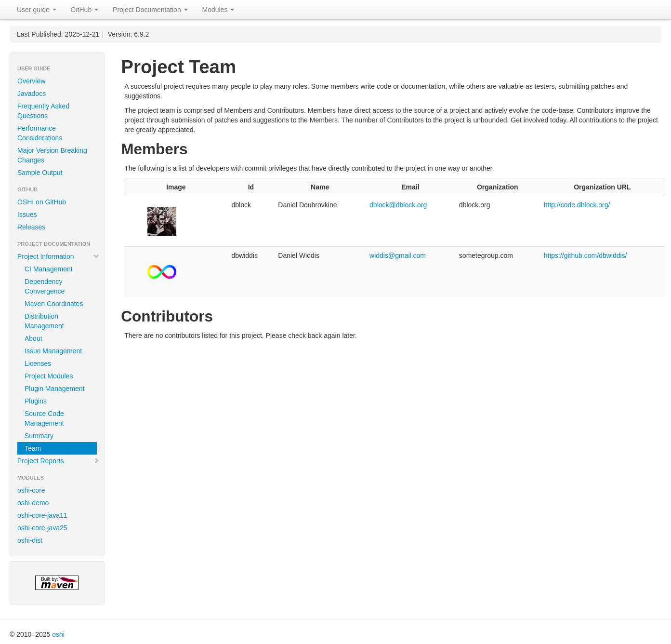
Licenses (38, 363)
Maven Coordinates (54, 304)
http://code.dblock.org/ (577, 205)
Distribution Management (44, 321)
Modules (218, 10)
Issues (27, 215)
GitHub (85, 10)
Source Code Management (44, 418)
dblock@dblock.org (398, 205)
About (33, 338)
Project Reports (59, 461)
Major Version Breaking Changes (52, 155)
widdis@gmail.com (398, 255)
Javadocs (32, 94)
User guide (37, 10)
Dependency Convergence (45, 286)
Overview (31, 81)
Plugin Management (55, 389)
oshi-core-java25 (42, 528)
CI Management (49, 269)
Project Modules (49, 376)
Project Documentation (150, 10)
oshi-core (31, 490)
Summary (39, 436)
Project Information (59, 256)
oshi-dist (30, 540)
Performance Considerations (40, 133)
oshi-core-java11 (42, 515)
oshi (58, 634)
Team (33, 448)
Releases (31, 227)
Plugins (36, 401)
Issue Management (53, 351)
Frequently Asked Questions (43, 111)
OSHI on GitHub (42, 202)
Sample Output (40, 173)
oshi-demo (33, 503)
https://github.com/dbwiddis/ (585, 255)
